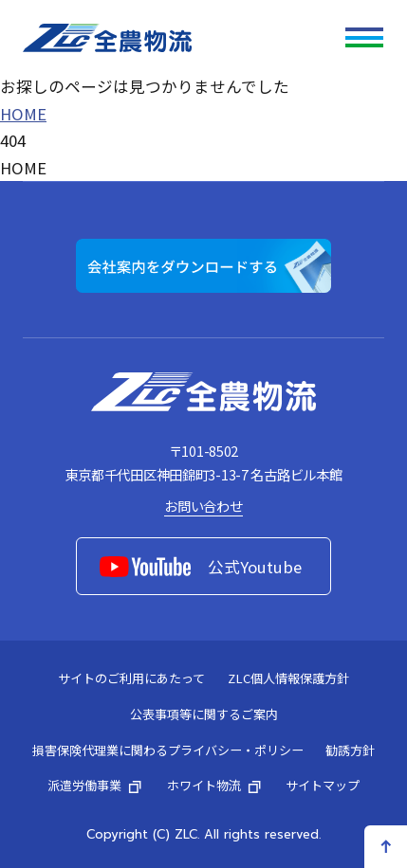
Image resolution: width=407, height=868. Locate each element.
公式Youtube (201, 567)
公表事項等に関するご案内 (204, 714)
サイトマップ (323, 785)
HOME (23, 114)
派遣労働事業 (96, 785)
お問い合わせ (203, 506)
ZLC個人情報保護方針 (288, 678)
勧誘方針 (350, 750)
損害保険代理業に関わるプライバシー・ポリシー (168, 750)
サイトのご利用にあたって (131, 678)
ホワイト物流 (215, 785)
